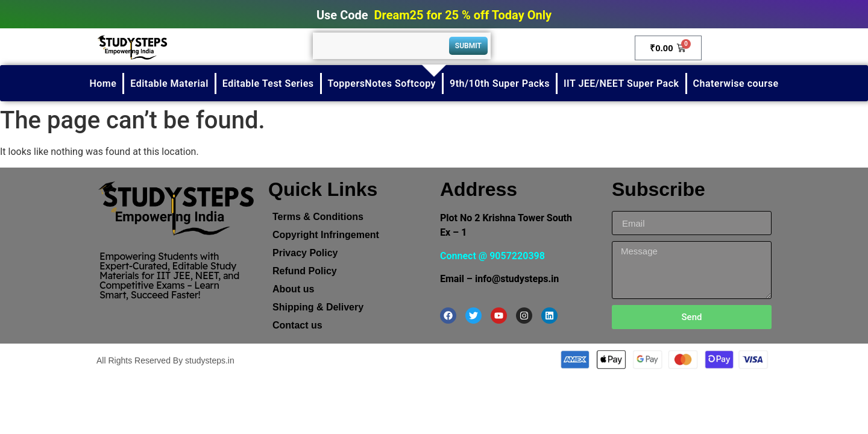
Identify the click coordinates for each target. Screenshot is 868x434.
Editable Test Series (268, 83)
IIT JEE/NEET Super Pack (621, 83)
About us (293, 289)
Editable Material (169, 83)
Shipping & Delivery (318, 307)
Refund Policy (305, 271)
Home (103, 83)
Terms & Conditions (318, 217)
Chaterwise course (736, 83)
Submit (468, 46)
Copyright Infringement (326, 235)
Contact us (297, 325)
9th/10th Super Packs (500, 83)
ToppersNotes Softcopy (382, 83)
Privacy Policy (305, 253)
